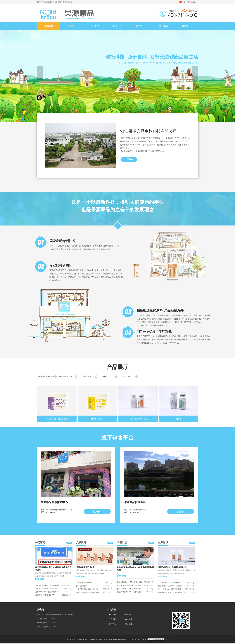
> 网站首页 (112, 615)
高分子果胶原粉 (66, 377)
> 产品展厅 (112, 619)
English (193, 2)
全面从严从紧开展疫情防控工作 (47, 592)
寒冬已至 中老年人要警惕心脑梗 (88, 592)
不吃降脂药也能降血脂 (84, 583)
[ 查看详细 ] (40, 579)
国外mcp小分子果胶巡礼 (154, 331)
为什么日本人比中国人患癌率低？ (170, 589)
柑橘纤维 (106, 377)
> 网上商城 (128, 624)
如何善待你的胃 (82, 586)
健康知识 (163, 543)
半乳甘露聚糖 (86, 377)
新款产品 (126, 377)
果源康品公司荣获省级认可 (45, 595)
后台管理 (167, 639)
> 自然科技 (128, 619)
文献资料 (81, 543)
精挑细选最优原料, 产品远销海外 (160, 310)
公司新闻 (40, 543)
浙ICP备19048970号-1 (156, 639)
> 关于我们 (128, 615)
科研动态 (122, 543)
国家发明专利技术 (62, 241)
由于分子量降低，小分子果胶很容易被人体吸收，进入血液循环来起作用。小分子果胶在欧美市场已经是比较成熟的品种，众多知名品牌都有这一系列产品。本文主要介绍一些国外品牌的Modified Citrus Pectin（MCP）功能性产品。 (173, 340)
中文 (184, 2)
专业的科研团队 (61, 265)
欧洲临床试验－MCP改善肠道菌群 (130, 582)
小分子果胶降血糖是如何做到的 (88, 589)
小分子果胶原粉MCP (45, 377)
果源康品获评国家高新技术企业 (47, 589)
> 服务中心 (112, 624)
